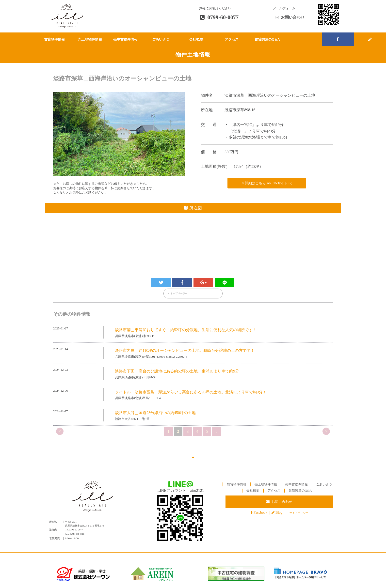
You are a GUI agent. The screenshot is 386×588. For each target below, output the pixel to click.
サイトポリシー (299, 513)
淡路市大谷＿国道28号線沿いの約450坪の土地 (155, 413)
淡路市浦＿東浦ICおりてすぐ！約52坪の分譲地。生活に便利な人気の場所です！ (186, 330)
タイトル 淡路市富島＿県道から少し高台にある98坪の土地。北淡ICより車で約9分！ (191, 392)
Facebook (260, 513)
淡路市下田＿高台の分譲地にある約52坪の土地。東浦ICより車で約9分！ (179, 372)
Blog (279, 513)
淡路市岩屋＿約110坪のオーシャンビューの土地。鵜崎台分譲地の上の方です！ (185, 351)
